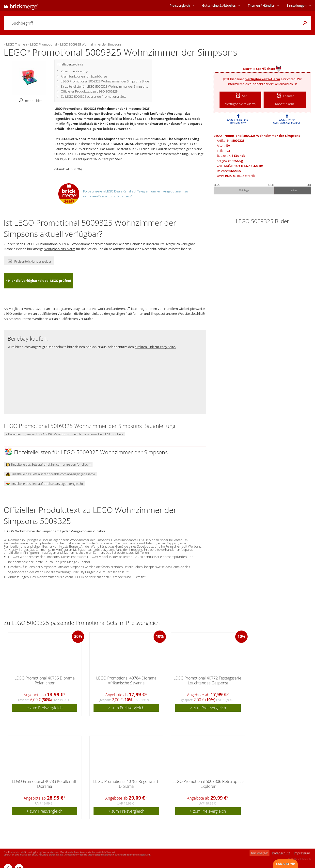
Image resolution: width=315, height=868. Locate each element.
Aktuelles (219, 5)
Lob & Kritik (285, 864)
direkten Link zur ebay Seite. (155, 347)
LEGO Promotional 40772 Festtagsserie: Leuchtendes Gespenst (208, 680)
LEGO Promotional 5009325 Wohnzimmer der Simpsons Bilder (105, 81)
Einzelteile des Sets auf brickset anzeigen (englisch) (44, 484)
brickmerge (260, 853)
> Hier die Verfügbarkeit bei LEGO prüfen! (38, 281)
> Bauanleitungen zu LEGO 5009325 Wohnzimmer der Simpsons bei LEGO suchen (64, 434)
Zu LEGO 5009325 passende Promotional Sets (94, 96)
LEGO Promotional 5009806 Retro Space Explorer (208, 784)
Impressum (302, 853)
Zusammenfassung (74, 71)
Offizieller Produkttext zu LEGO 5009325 (89, 91)
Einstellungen (297, 5)
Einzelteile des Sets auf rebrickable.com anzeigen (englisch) (50, 474)
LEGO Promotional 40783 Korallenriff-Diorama (45, 784)
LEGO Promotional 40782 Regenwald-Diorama (126, 784)
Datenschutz (281, 853)
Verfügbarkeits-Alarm (263, 79)
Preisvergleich (180, 5)
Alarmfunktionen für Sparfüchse (84, 76)
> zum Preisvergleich (45, 708)
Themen (261, 5)
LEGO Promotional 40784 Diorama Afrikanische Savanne (126, 680)
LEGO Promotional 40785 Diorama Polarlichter (45, 680)
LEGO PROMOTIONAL (117, 144)
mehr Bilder (29, 101)
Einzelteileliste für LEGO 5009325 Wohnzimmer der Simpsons (104, 86)
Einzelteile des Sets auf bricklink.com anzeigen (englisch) (48, 464)
